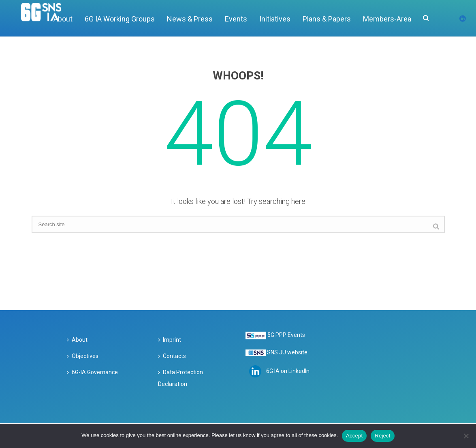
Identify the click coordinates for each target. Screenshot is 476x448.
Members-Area (387, 19)
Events (236, 19)
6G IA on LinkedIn (288, 371)
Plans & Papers (327, 19)
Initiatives (275, 19)
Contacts (172, 356)
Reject (382, 436)
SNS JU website (287, 352)
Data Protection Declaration (180, 378)
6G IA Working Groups (120, 19)
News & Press (190, 19)
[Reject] (466, 436)
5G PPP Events (286, 335)
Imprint (170, 340)
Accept (354, 436)
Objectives (83, 356)
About (77, 340)
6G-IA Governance (92, 372)
